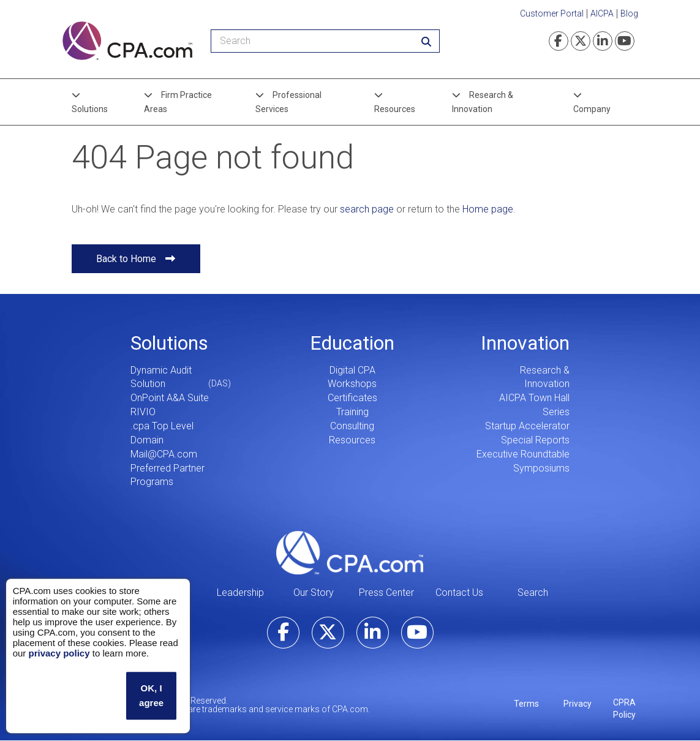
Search (533, 592)
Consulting (352, 426)
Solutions (90, 109)
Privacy (578, 704)
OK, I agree (151, 695)
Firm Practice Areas (178, 102)
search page (367, 209)
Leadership (240, 592)
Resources (395, 109)
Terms (526, 704)
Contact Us (459, 592)
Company (592, 109)
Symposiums (541, 468)
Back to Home (126, 259)
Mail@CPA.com (164, 454)
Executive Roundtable (523, 454)
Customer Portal (552, 13)
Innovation (525, 343)
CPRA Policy (624, 709)
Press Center (386, 592)
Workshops (352, 384)
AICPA (602, 13)
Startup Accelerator (527, 426)
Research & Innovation (483, 102)
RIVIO (143, 412)
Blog (629, 13)
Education (352, 343)
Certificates (352, 398)
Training (352, 412)
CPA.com (350, 552)
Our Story (314, 592)
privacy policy (59, 653)
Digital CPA (352, 370)
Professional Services (288, 102)
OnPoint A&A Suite (170, 398)
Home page (488, 209)
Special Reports (535, 440)
